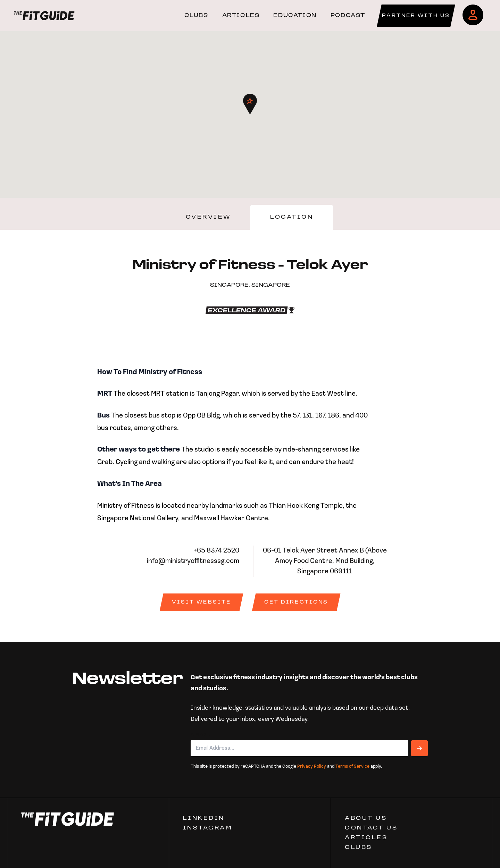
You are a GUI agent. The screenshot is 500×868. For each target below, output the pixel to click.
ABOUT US (366, 818)
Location (292, 217)
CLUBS (196, 16)
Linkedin (204, 818)
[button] (250, 104)
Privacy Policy (312, 766)
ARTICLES (241, 16)
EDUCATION (295, 16)
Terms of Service (352, 766)
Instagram (208, 828)
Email (201, 735)
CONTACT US (371, 828)
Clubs (359, 848)
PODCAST (348, 16)
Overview (209, 217)
